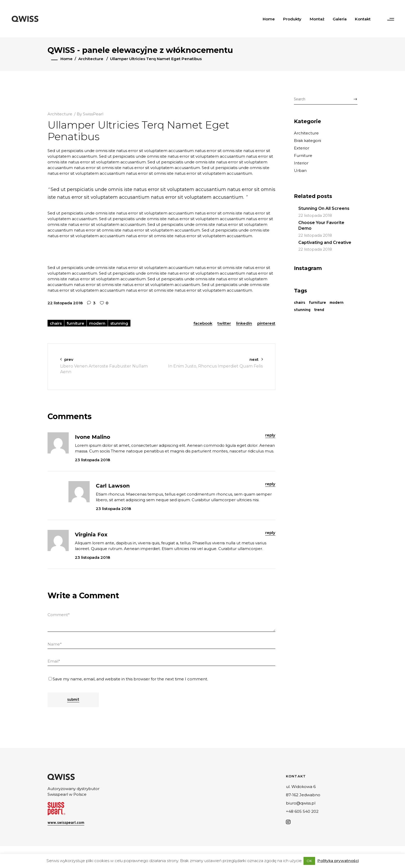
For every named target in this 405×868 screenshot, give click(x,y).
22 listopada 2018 (65, 303)
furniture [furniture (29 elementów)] (317, 303)
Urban (300, 170)
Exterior (302, 148)
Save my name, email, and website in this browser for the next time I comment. (130, 679)
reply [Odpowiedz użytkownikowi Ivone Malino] (270, 435)
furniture (75, 323)
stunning (119, 323)
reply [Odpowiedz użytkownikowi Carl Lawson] (270, 484)
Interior (301, 163)
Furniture (303, 156)
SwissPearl (93, 114)
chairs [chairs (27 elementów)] (300, 303)
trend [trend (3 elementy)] (319, 310)
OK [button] (309, 861)
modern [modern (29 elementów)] (337, 303)
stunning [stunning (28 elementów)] (302, 310)
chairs (56, 323)
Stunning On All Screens (324, 208)
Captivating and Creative (325, 242)
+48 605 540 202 (302, 811)
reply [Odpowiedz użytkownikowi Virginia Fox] (270, 533)
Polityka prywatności (338, 861)
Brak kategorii (307, 141)
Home (67, 59)
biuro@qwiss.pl (301, 803)
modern (97, 323)
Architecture (91, 59)
